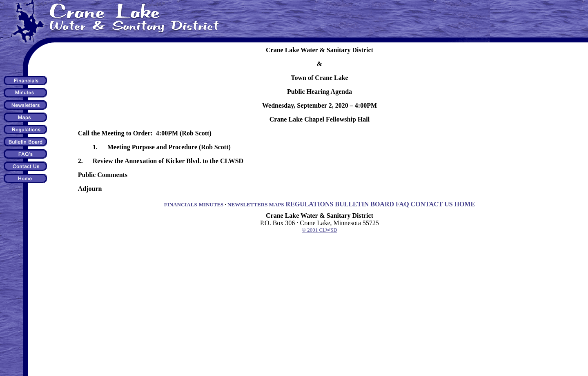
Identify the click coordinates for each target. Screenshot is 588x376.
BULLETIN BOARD (365, 204)
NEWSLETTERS (247, 205)
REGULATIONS (309, 204)
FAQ (402, 204)
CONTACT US (432, 204)
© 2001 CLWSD (320, 230)
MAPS (277, 205)
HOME (465, 204)
